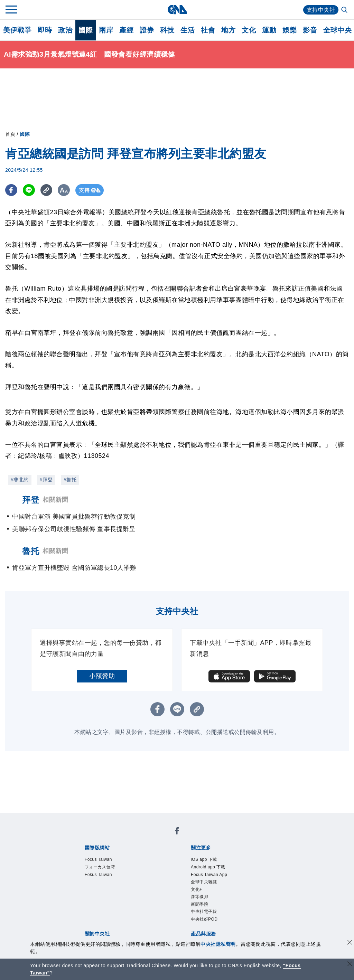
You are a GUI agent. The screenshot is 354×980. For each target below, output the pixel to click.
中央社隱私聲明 (218, 944)
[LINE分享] (29, 190)
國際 (86, 30)
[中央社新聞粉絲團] (177, 832)
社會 (208, 30)
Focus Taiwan (98, 859)
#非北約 (20, 480)
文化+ (197, 889)
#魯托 (70, 480)
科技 (167, 30)
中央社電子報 (204, 912)
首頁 (10, 134)
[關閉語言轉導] (350, 965)
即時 (45, 30)
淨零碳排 (199, 897)
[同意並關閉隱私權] (350, 943)
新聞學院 (199, 904)
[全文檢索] (345, 10)
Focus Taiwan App (209, 875)
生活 (188, 30)
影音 (310, 30)
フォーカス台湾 (100, 867)
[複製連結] (46, 190)
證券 (147, 30)
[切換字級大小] (64, 190)
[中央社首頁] (177, 10)
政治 (65, 30)
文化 (249, 30)
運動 (269, 30)
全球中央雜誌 (204, 882)
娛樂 (290, 30)
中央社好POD (204, 919)
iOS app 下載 (204, 859)
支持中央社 (321, 10)
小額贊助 (102, 676)
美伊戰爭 (17, 30)
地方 (228, 30)
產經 (126, 30)
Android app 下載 (208, 867)
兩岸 (106, 30)
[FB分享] (11, 190)
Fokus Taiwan (98, 875)
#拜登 (46, 480)
